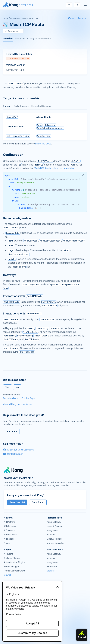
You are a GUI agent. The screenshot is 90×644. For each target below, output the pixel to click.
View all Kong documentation (17, 404)
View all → (9, 575)
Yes (7, 387)
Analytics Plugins (12, 558)
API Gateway (10, 526)
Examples (20, 38)
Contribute (11, 431)
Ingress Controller (56, 543)
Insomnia (51, 535)
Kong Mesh (15, 18)
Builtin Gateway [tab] (21, 106)
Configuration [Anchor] (13, 155)
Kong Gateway (54, 522)
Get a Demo (38, 502)
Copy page (11, 31)
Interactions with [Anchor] (23, 296)
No (17, 387)
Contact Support (13, 454)
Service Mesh (10, 535)
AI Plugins (8, 554)
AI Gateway (9, 530)
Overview (8, 38)
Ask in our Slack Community (19, 450)
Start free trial (17, 502)
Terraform (52, 566)
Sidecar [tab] (7, 106)
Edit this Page (28, 398)
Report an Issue (11, 398)
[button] (83, 175)
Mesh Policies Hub (30, 18)
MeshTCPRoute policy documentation (54, 168)
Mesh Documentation (18, 58)
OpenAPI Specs (55, 539)
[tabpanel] (45, 127)
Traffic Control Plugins (14, 571)
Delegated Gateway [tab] (41, 106)
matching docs (43, 144)
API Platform (10, 522)
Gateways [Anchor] (10, 275)
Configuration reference (39, 38)
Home (6, 18)
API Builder (9, 539)
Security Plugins (11, 566)
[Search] (69, 5)
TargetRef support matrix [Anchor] (21, 98)
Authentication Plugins (14, 562)
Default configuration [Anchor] (17, 218)
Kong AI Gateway (55, 526)
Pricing (7, 543)
